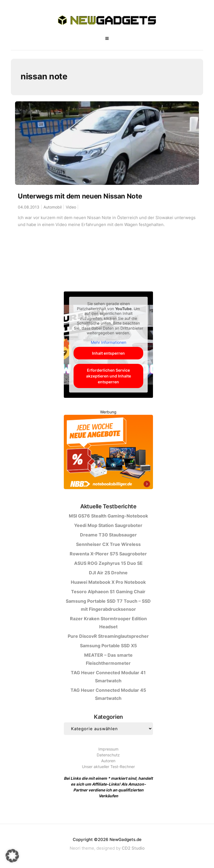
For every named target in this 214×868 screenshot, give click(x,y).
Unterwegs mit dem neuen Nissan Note (80, 196)
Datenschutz (108, 755)
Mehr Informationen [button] (108, 342)
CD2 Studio (133, 848)
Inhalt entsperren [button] (108, 353)
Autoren (108, 761)
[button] (12, 856)
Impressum (108, 749)
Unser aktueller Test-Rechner (108, 767)
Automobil (53, 207)
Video (71, 207)
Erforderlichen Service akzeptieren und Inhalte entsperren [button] (108, 376)
